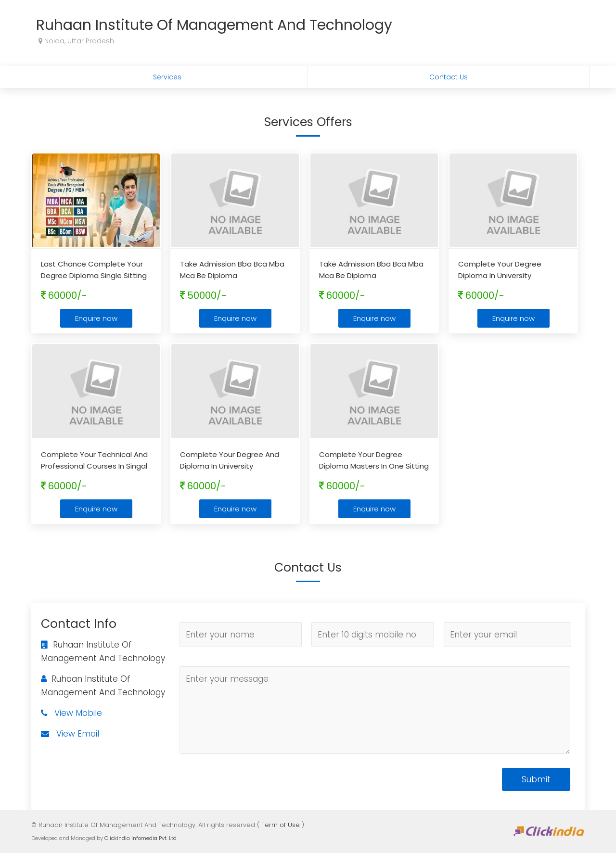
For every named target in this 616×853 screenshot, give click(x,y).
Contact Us (449, 77)
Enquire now (96, 318)
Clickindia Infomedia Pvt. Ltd (141, 838)
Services (167, 77)
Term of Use (281, 825)
